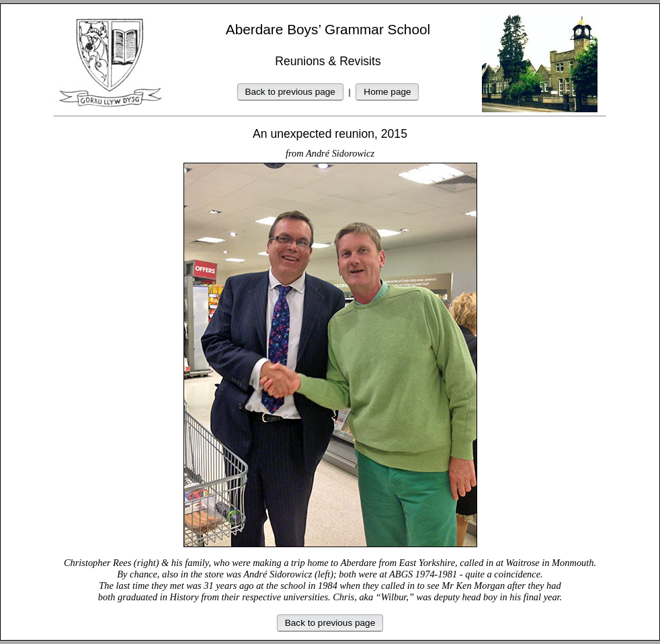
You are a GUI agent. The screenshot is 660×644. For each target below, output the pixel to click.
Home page (387, 92)
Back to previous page (290, 92)
